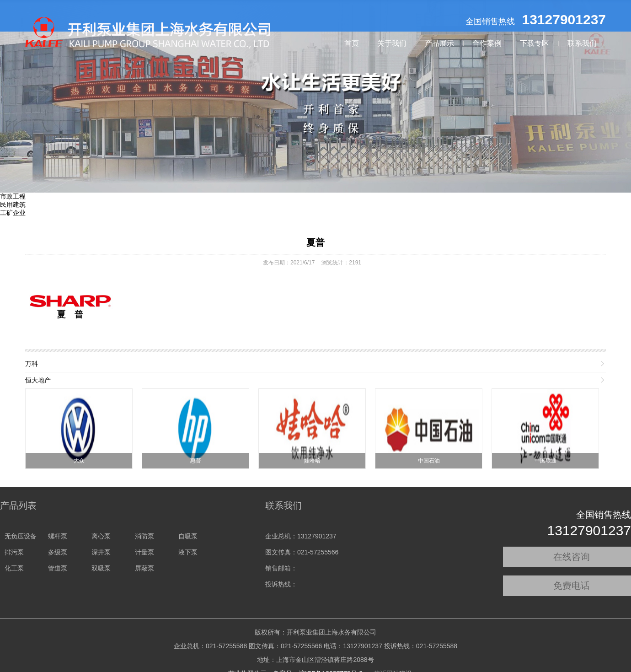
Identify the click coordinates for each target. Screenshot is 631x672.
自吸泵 (188, 536)
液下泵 (188, 552)
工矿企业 (13, 213)
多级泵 (58, 552)
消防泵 (144, 536)
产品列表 (18, 505)
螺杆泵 (58, 536)
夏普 (315, 242)
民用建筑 (13, 204)
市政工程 (13, 196)
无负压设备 (21, 536)
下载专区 (535, 43)
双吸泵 (101, 568)
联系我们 (582, 43)
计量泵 (144, 552)
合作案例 (487, 43)
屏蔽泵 (144, 568)
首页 (352, 43)
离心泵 (101, 536)
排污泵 (14, 552)
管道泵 (58, 568)
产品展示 (439, 43)
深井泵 (101, 552)
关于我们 (392, 43)
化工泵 (14, 568)
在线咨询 (572, 557)
